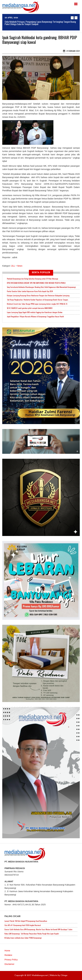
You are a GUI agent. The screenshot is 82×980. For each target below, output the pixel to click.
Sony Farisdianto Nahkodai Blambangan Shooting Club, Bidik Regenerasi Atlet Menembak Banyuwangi (41, 287)
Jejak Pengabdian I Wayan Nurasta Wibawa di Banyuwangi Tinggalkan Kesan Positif (35, 317)
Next (76, 18)
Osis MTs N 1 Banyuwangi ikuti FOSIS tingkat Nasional (23, 925)
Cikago (64, 975)
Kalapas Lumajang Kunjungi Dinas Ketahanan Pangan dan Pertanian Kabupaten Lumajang (38, 296)
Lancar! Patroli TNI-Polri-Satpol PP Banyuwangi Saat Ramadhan (26, 921)
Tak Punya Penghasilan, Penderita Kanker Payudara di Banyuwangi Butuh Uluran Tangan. (38, 300)
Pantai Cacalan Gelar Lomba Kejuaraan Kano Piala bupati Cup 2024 (30, 291)
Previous (72, 18)
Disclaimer (9, 964)
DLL (13, 266)
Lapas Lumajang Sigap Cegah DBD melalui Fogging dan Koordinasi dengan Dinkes (35, 312)
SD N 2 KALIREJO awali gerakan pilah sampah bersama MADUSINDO (30, 308)
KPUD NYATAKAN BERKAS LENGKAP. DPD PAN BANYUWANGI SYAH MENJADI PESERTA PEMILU (36, 283)
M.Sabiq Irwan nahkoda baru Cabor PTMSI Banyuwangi (23, 938)
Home (7, 951)
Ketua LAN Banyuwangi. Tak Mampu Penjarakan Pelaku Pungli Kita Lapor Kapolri (32, 934)
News (20, 266)
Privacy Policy (11, 960)
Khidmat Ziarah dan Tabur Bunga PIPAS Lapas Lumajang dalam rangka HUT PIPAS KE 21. (37, 304)
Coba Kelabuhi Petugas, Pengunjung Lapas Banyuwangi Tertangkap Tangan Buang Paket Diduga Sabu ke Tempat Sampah (40, 23)
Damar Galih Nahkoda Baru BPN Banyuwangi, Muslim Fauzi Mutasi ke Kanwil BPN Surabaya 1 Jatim (38, 929)
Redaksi (8, 955)
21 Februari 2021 (71, 51)
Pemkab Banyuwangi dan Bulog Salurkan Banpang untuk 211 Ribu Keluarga (32, 279)
